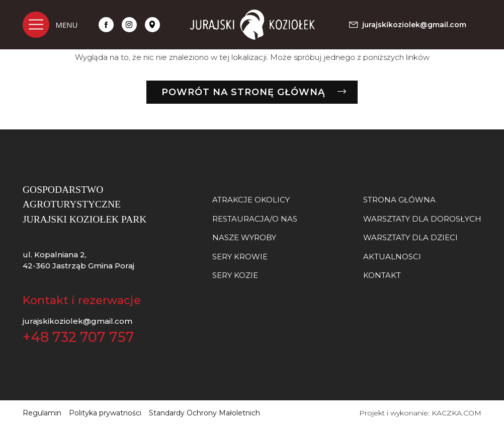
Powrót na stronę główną (243, 92)
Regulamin (42, 413)
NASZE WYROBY (244, 237)
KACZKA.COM (456, 413)
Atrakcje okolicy (251, 200)
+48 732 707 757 (78, 337)
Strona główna (399, 200)
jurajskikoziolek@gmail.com (77, 321)
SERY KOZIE (235, 275)
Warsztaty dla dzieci (410, 237)
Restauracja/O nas (255, 219)
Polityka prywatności (105, 413)
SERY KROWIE (240, 257)
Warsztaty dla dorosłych (422, 219)
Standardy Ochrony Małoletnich (204, 413)
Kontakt (382, 275)
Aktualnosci (392, 257)
